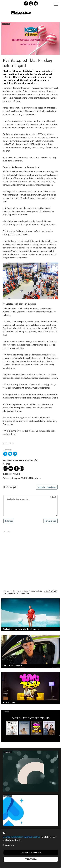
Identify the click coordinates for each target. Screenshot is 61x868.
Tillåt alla (31, 859)
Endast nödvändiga (31, 853)
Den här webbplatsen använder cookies (21, 837)
